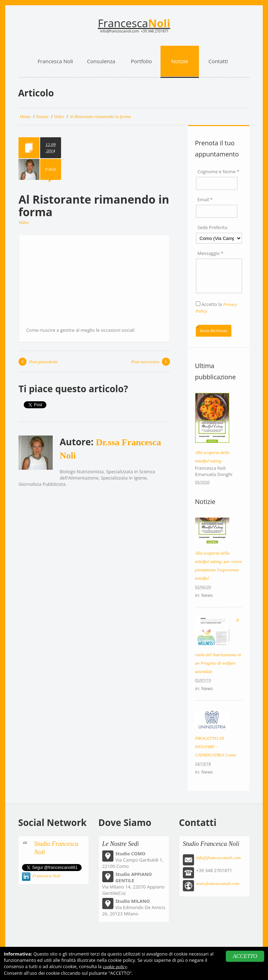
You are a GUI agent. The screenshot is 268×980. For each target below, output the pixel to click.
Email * (205, 199)
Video (24, 222)
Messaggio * (210, 253)
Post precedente (43, 362)
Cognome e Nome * (218, 171)
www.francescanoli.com (218, 883)
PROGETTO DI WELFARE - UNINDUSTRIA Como (216, 747)
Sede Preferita (213, 227)
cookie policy (115, 967)
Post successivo (145, 362)
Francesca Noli (47, 876)
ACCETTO (245, 956)
